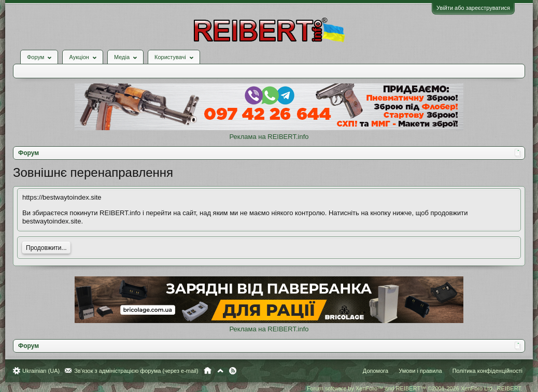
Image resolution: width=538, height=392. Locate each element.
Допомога (376, 371)
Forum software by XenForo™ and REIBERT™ (415, 388)
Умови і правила (420, 371)
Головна (208, 371)
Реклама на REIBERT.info (269, 137)
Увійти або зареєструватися (473, 8)
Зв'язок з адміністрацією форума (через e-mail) (136, 371)
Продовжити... (46, 248)
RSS (233, 371)
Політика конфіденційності (487, 371)
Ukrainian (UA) (41, 371)
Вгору (220, 371)
